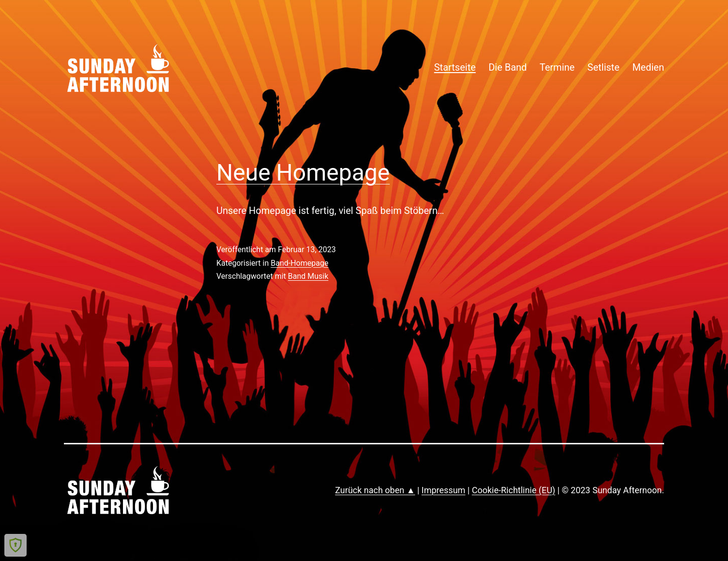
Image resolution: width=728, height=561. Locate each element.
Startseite (455, 67)
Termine (557, 67)
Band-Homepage (299, 263)
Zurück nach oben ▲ (375, 490)
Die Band (508, 67)
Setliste (604, 67)
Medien (648, 67)
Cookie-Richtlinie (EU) (514, 490)
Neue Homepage (303, 173)
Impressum (444, 490)
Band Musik (308, 276)
